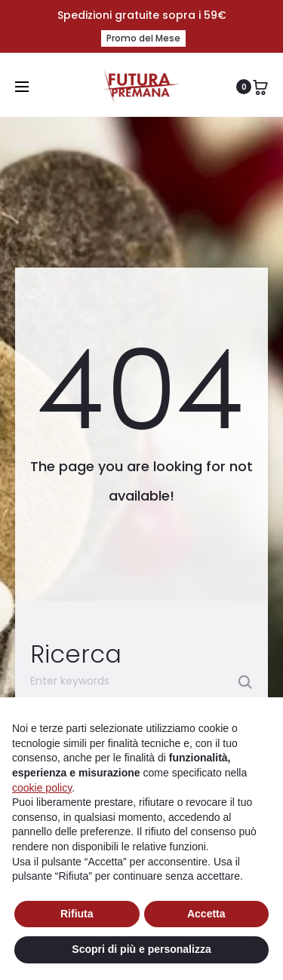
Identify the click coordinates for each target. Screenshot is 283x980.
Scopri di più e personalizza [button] (141, 949)
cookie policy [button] (42, 788)
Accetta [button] (206, 914)
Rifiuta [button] (77, 914)
